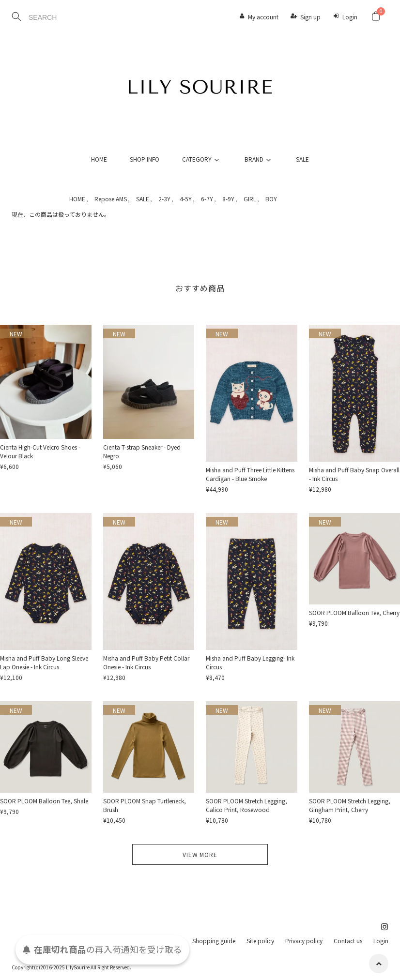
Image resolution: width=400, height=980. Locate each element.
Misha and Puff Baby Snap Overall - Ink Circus (354, 474)
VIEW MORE (200, 854)
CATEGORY (202, 159)
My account (263, 17)
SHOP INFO (145, 159)
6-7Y (207, 199)
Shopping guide (214, 941)
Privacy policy (304, 941)
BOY (271, 199)
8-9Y (228, 199)
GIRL (250, 199)
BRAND (259, 159)
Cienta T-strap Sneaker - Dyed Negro (142, 451)
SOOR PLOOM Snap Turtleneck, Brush (145, 805)
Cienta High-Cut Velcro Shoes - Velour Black (40, 451)
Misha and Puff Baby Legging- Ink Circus (250, 662)
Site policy (260, 941)
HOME (99, 159)
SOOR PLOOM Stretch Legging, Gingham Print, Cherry (350, 805)
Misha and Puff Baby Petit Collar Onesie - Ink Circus (146, 662)
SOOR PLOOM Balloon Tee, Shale (44, 801)
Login (350, 17)
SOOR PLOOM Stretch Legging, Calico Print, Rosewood (246, 805)
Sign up (310, 17)
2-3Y (164, 199)
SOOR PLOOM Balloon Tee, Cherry (354, 612)
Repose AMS (111, 199)
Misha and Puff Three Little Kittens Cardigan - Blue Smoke (250, 474)
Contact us (348, 941)
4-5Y (186, 199)
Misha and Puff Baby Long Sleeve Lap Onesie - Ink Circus (44, 662)
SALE (302, 159)
